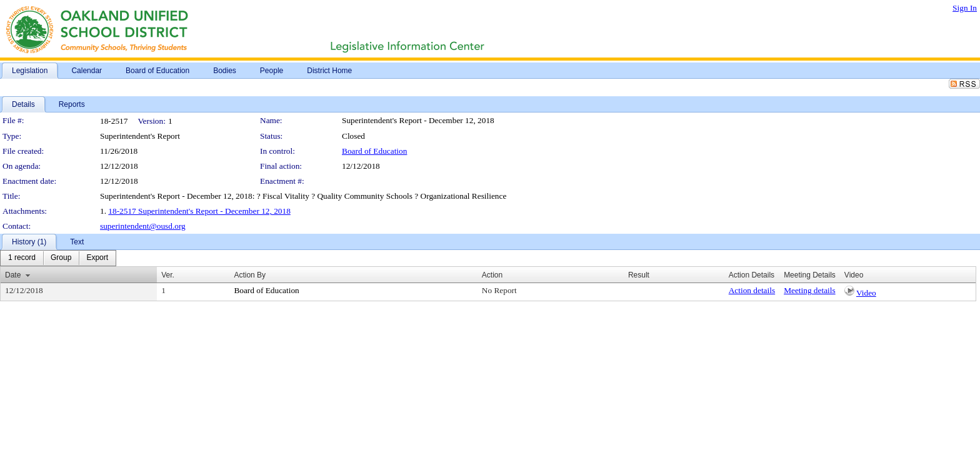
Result (639, 275)
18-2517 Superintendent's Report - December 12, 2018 (199, 211)
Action (492, 275)
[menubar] (58, 258)
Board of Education (374, 151)
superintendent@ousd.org (143, 226)
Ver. (168, 275)
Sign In (965, 8)
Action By (250, 275)
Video (866, 293)
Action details (752, 290)
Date (13, 275)
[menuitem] (22, 258)
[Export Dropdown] (97, 258)
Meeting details (810, 290)
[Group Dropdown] (61, 258)
